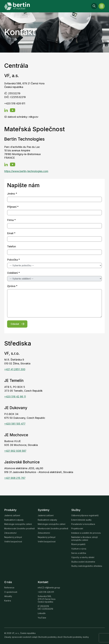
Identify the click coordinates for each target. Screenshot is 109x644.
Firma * (11, 220)
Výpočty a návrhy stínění (83, 557)
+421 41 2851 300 (15, 369)
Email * (11, 233)
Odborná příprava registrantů (85, 515)
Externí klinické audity (81, 520)
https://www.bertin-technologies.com (26, 171)
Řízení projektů (78, 544)
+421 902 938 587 (15, 451)
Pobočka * (13, 260)
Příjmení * (13, 207)
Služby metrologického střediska (87, 566)
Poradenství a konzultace (83, 524)
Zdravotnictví (10, 533)
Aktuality (8, 596)
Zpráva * (12, 286)
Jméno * (12, 194)
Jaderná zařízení (12, 515)
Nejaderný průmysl (13, 537)
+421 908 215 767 (15, 478)
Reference (9, 588)
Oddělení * (13, 273)
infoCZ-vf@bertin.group (49, 588)
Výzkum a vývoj (79, 549)
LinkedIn (42, 613)
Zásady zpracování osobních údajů (21, 637)
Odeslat (15, 324)
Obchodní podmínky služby (76, 637)
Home (7, 16)
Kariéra (8, 601)
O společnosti (11, 592)
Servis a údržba (79, 553)
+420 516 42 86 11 (15, 397)
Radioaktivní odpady (14, 520)
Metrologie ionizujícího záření (18, 524)
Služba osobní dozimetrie (83, 562)
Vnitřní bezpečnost (13, 542)
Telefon (11, 246)
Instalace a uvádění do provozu (86, 533)
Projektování (77, 528)
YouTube (42, 618)
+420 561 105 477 (15, 424)
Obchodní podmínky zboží (50, 637)
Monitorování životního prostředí (19, 528)
